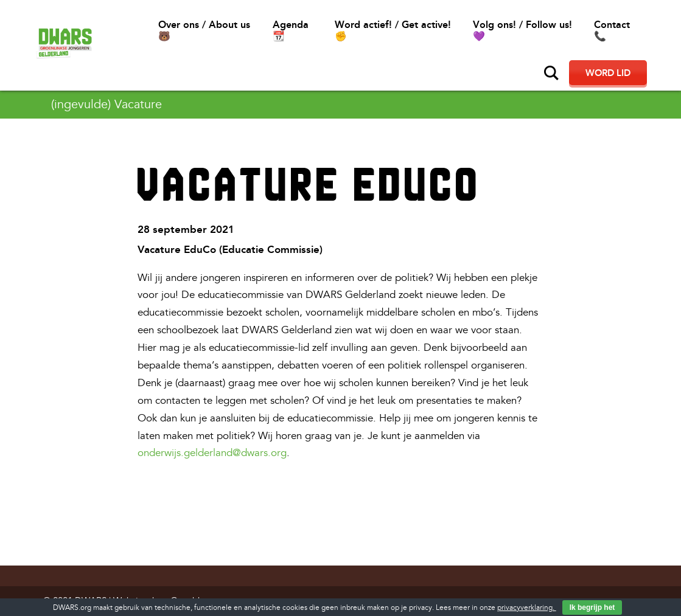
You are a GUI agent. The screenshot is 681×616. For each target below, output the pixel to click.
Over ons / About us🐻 (204, 30)
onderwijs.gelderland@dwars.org (212, 453)
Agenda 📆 (291, 30)
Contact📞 (612, 30)
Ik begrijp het (592, 607)
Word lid (608, 73)
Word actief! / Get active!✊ (393, 30)
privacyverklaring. (527, 608)
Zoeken (551, 73)
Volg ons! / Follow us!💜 (522, 30)
